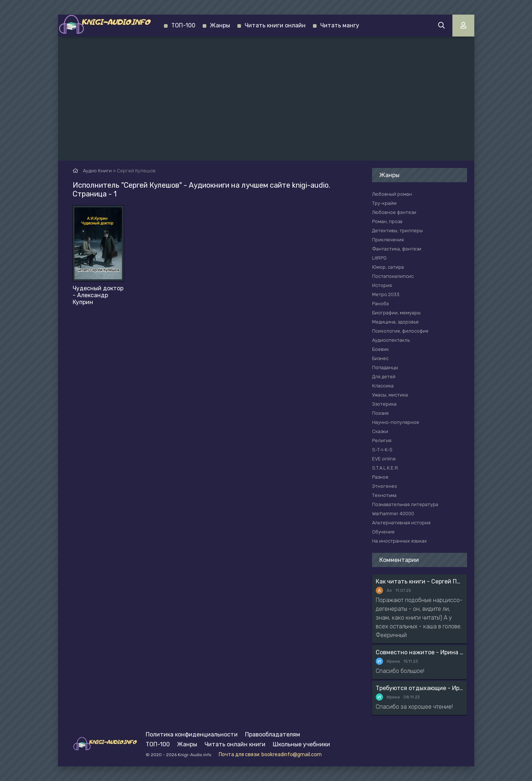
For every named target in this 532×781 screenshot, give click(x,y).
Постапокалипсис (393, 276)
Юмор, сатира (388, 267)
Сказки (380, 431)
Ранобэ (380, 304)
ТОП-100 (183, 25)
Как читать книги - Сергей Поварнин (420, 581)
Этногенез (384, 486)
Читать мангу (340, 25)
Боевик (380, 349)
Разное (380, 477)
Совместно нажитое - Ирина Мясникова (420, 652)
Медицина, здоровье (395, 322)
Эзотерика (384, 404)
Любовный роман (392, 194)
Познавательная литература (405, 504)
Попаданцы (385, 367)
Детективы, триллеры (397, 231)
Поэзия (380, 413)
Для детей (384, 377)
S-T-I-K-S (382, 450)
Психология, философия (400, 331)
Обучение (383, 532)
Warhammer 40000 (393, 514)
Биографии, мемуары (396, 313)
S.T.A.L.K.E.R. (386, 468)
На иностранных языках (399, 541)
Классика (383, 386)
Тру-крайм (384, 203)
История (382, 285)
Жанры (220, 25)
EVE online (384, 459)
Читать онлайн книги (235, 744)
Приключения (388, 240)
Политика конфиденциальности (192, 734)
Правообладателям (273, 734)
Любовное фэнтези (394, 212)
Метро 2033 (386, 294)
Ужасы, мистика (390, 395)
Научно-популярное (396, 422)
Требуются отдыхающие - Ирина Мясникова (420, 688)
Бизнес (380, 358)
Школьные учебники (301, 744)
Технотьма (384, 495)
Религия (382, 441)
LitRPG (379, 258)
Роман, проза (387, 221)
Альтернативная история (401, 523)
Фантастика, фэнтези (397, 249)
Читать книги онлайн (275, 25)
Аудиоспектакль (391, 340)
